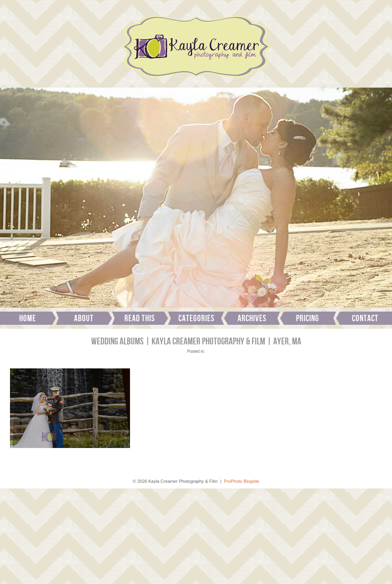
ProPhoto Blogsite (242, 481)
